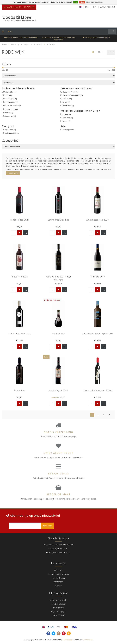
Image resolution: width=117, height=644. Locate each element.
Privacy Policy (58, 578)
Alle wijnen (69, 130)
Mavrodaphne (11, 102)
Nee (82, 2)
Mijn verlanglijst (58, 612)
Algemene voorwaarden (59, 574)
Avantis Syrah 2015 (58, 390)
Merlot (67, 99)
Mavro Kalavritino (13, 106)
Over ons (58, 570)
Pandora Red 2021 (20, 220)
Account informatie (59, 600)
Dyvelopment (88, 640)
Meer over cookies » (95, 2)
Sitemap (58, 586)
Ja (76, 2)
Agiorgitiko (11, 92)
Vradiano (9, 113)
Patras (67, 114)
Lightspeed (68, 640)
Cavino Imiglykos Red (58, 220)
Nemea (67, 121)
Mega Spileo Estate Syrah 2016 (97, 334)
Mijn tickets (59, 608)
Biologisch (10, 130)
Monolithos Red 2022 (19, 334)
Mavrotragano (11, 109)
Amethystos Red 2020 (98, 220)
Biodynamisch (11, 133)
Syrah (66, 102)
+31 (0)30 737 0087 (60, 549)
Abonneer (47, 526)
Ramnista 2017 (98, 277)
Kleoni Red (20, 390)
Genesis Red (58, 334)
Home (4, 44)
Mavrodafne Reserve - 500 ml (98, 390)
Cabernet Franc (70, 92)
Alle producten (59, 615)
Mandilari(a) (11, 99)
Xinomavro (10, 116)
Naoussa (68, 118)
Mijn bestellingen (59, 604)
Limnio (8, 95)
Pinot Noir (68, 106)
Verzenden (58, 582)
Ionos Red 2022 (20, 277)
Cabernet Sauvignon (73, 95)
